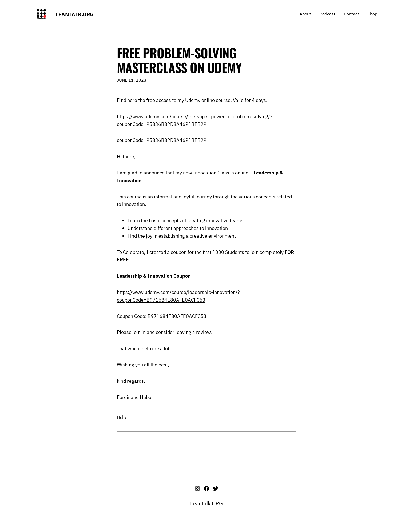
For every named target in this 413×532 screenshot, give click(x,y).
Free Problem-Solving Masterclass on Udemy (179, 60)
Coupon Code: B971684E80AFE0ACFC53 (162, 316)
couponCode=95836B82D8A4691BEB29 (162, 140)
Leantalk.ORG (74, 14)
